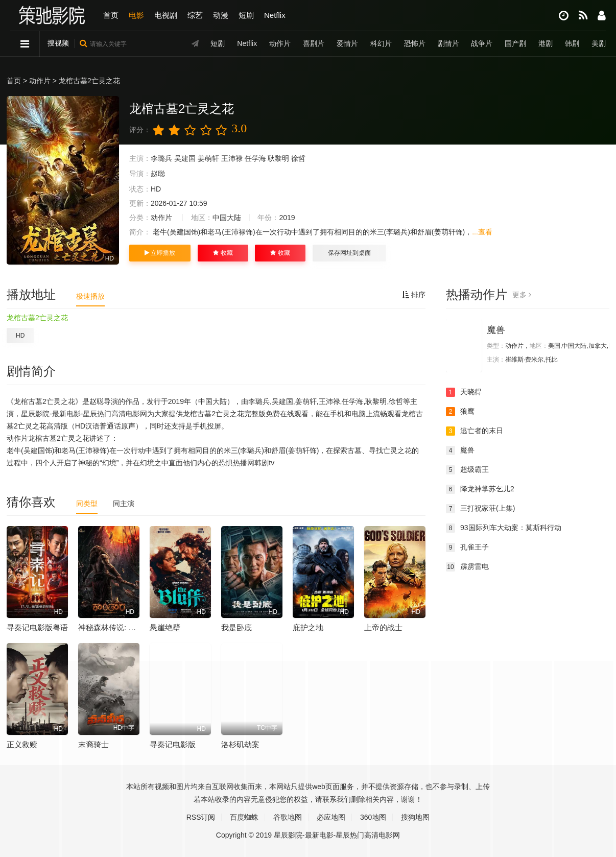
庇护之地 (308, 627)
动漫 (221, 15)
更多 (522, 295)
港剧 (546, 43)
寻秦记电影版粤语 (37, 627)
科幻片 (381, 43)
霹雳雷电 (467, 567)
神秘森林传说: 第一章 (115, 627)
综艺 (195, 15)
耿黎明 (278, 158)
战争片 (482, 43)
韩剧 (572, 43)
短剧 (246, 15)
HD (20, 336)
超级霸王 (467, 470)
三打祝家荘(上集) (480, 509)
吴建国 (185, 158)
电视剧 (166, 15)
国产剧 (515, 43)
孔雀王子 (467, 547)
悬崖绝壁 (165, 627)
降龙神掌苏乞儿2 (480, 489)
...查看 (482, 232)
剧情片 (448, 43)
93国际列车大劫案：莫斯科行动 (504, 528)
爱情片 (347, 43)
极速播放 (90, 296)
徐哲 (298, 158)
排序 (414, 295)
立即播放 (160, 253)
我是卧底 (236, 627)
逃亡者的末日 (475, 431)
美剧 (599, 43)
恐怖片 (415, 43)
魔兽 (496, 330)
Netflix (275, 15)
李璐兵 (161, 158)
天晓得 (464, 392)
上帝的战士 (383, 627)
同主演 (124, 504)
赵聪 (158, 174)
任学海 (255, 158)
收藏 (223, 253)
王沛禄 (232, 158)
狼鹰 (460, 412)
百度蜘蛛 (244, 817)
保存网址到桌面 (349, 253)
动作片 (280, 43)
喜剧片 (314, 43)
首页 (111, 15)
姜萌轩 (208, 158)
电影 (136, 15)
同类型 (87, 504)
